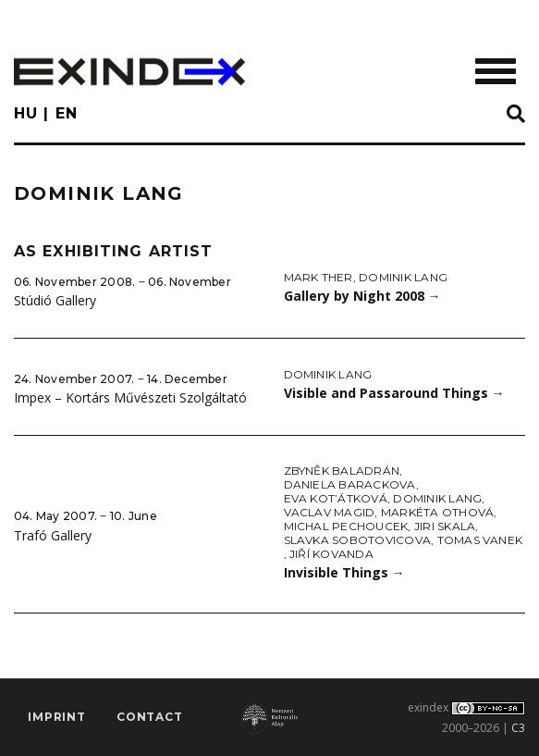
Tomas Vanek (480, 540)
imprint (57, 717)
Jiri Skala (445, 526)
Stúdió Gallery (55, 300)
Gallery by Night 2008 (362, 296)
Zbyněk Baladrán (342, 471)
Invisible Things (344, 572)
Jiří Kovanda (331, 554)
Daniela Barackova (350, 484)
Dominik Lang (403, 277)
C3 (518, 728)
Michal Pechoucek (346, 526)
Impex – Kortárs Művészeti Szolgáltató (130, 397)
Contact (150, 717)
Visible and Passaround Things (394, 393)
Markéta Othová (437, 512)
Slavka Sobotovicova (358, 540)
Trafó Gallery (53, 535)
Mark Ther (318, 277)
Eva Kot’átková (336, 498)
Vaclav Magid (330, 512)
